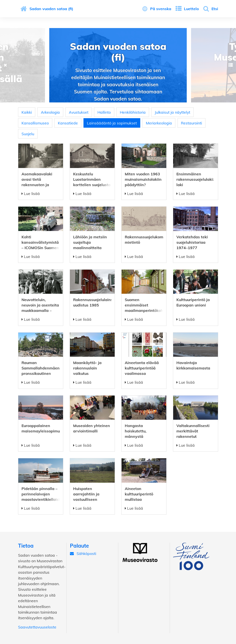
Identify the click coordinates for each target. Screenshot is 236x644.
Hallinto (104, 112)
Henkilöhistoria (133, 112)
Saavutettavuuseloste (37, 627)
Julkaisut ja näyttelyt (172, 112)
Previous (5, 65)
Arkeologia (50, 112)
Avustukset (79, 112)
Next (231, 65)
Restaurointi (191, 123)
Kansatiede (68, 123)
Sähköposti (83, 553)
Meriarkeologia (159, 123)
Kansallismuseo (35, 123)
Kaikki (27, 112)
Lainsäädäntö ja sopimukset (112, 123)
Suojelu (28, 134)
